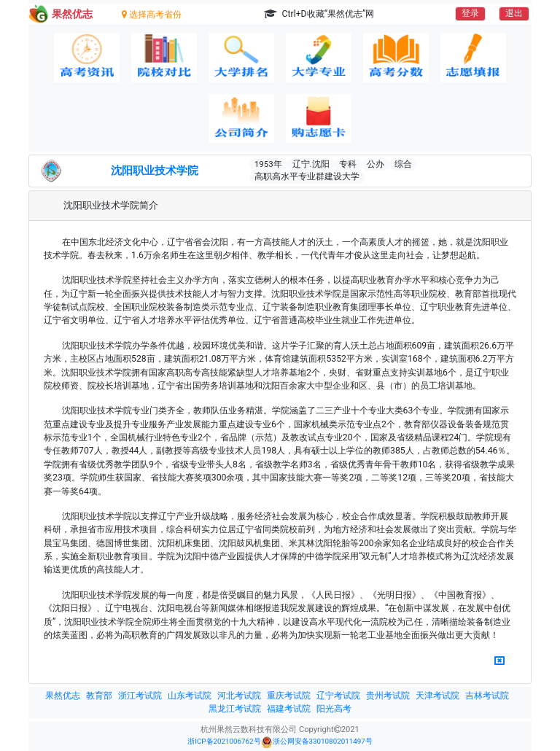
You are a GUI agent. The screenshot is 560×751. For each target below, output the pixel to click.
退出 (514, 13)
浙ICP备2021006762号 (224, 741)
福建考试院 (289, 709)
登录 (470, 13)
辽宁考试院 (338, 696)
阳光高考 (334, 709)
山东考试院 (190, 696)
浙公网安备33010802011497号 (317, 742)
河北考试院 (239, 696)
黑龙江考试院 (235, 709)
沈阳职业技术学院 (155, 171)
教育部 (99, 696)
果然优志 (63, 696)
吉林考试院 (487, 696)
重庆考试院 (289, 696)
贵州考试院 (388, 696)
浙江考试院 (140, 696)
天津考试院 (437, 696)
